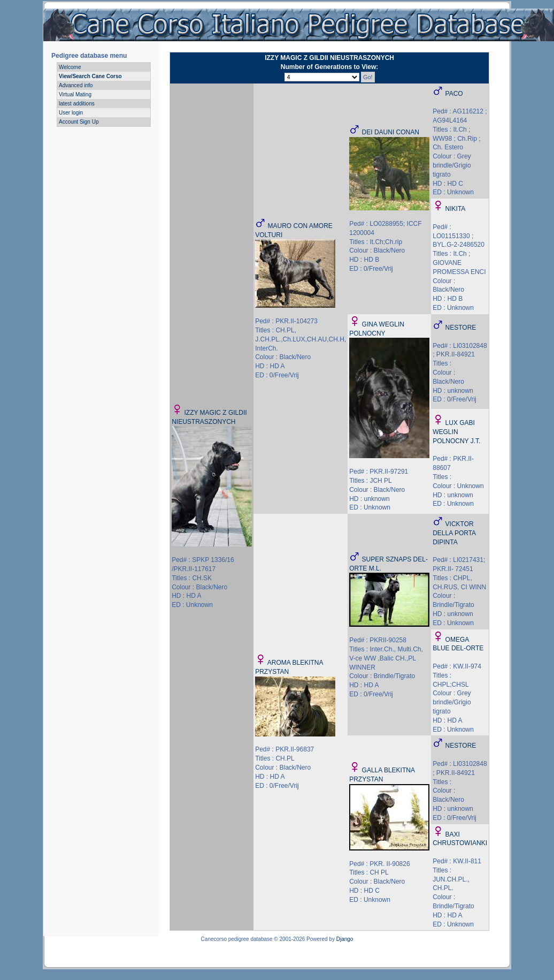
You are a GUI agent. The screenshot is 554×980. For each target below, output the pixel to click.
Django (345, 939)
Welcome (70, 67)
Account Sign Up (79, 122)
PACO (454, 94)
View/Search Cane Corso (90, 76)
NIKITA (456, 209)
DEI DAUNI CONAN (391, 132)
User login (71, 113)
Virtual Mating (75, 94)
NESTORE (461, 328)
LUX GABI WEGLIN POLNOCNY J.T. (456, 432)
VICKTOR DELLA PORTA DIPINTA (454, 533)
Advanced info (76, 85)
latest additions (77, 104)
